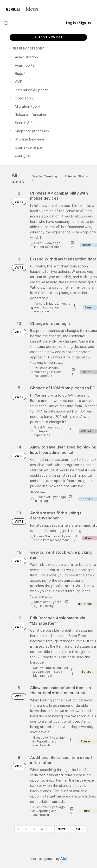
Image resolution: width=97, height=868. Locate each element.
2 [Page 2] (26, 829)
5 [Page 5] (50, 829)
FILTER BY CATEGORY (26, 48)
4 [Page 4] (42, 829)
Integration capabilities (43, 433)
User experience (49, 247)
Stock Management (48, 674)
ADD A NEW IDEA (48, 37)
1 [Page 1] (18, 829)
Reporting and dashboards (45, 743)
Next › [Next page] (63, 829)
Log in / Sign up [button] (80, 23)
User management (47, 374)
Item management (56, 540)
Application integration (46, 309)
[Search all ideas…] (30, 23)
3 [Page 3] (34, 829)
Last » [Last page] (78, 829)
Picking (43, 501)
